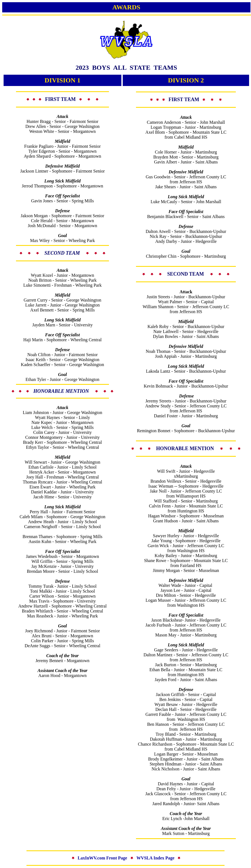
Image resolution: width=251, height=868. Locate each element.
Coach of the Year (62, 656)
